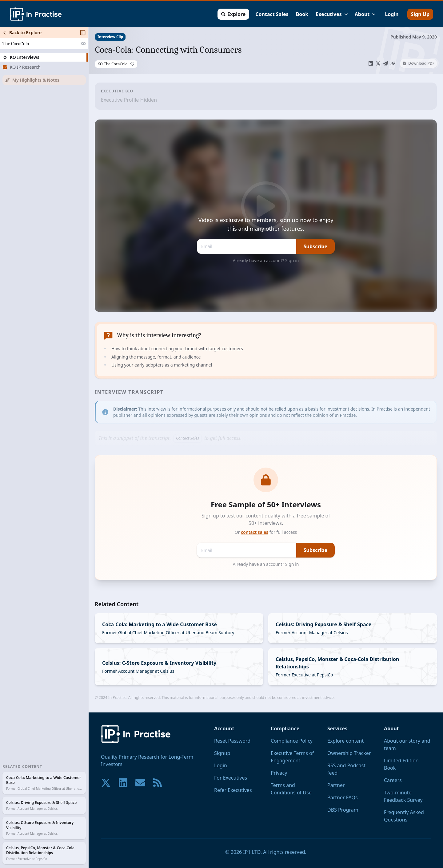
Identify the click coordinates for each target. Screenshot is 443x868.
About (366, 14)
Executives (332, 14)
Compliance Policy (292, 741)
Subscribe (315, 246)
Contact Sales (272, 14)
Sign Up (420, 14)
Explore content (345, 741)
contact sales (255, 532)
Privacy (279, 773)
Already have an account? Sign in (266, 260)
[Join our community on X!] (106, 783)
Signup (222, 753)
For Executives (231, 778)
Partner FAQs (343, 797)
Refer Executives (233, 790)
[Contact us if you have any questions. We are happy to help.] (140, 783)
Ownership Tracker (349, 753)
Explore (233, 14)
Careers (393, 780)
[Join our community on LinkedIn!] (123, 783)
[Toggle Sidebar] (88, 448)
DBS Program (343, 810)
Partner (336, 785)
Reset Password (232, 741)
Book (302, 14)
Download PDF (419, 63)
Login (392, 14)
